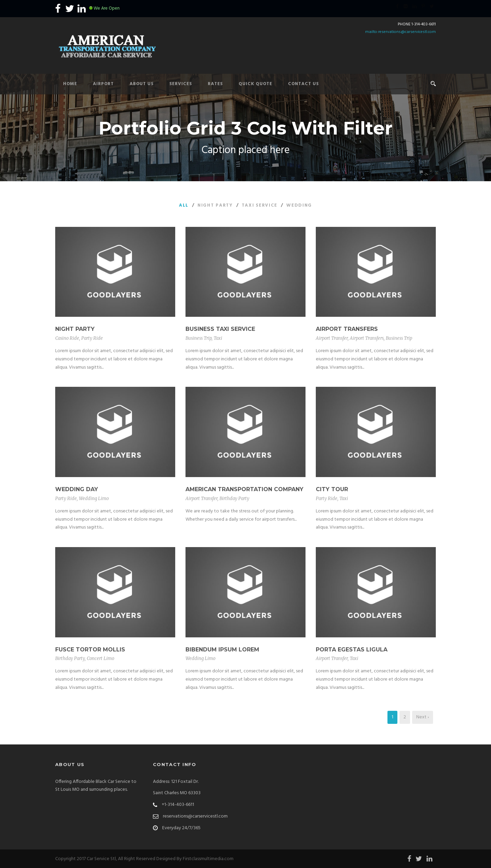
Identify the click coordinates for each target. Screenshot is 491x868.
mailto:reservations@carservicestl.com (400, 32)
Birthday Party (234, 499)
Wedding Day (77, 489)
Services (181, 84)
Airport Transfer (332, 338)
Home (70, 84)
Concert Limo (100, 658)
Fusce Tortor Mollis (90, 650)
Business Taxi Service (220, 329)
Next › (423, 717)
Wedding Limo (94, 499)
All (184, 205)
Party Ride (92, 338)
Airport (103, 84)
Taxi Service (260, 205)
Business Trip (199, 338)
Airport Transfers (347, 329)
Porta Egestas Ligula (352, 650)
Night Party (215, 205)
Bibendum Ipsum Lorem (222, 650)
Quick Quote (255, 84)
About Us (142, 84)
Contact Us (303, 84)
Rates (215, 84)
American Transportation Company (244, 489)
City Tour (332, 489)
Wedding (299, 205)
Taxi (218, 338)
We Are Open (107, 8)
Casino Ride (67, 338)
